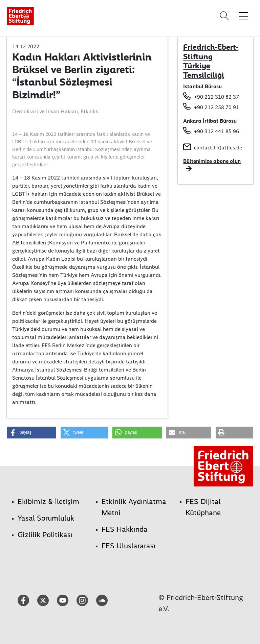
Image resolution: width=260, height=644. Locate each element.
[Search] (225, 16)
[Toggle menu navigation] (243, 16)
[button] (31, 433)
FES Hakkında (125, 529)
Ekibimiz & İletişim (48, 502)
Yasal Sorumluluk (46, 518)
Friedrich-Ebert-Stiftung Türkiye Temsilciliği (211, 61)
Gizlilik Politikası (45, 535)
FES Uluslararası (129, 546)
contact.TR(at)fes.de (218, 148)
